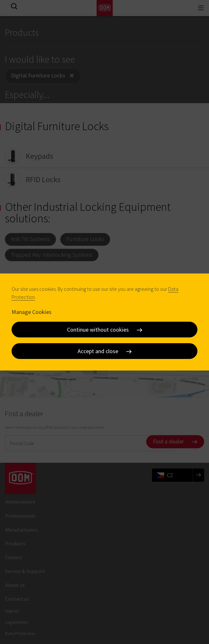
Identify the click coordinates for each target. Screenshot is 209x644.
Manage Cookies (32, 312)
